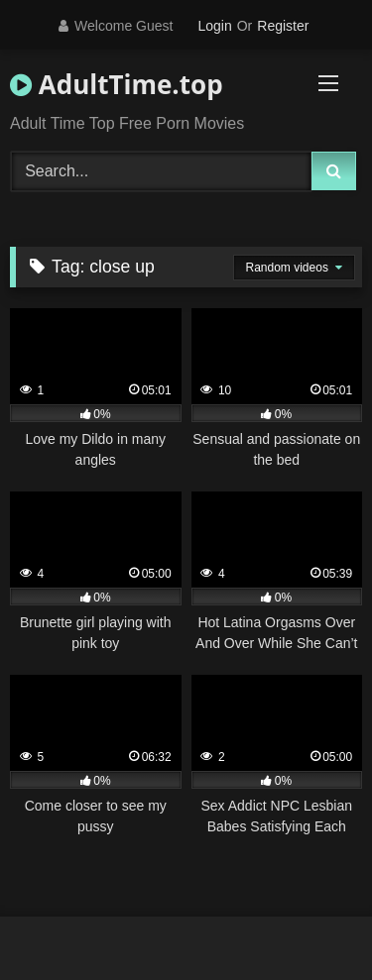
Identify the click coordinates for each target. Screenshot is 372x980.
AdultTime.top (117, 84)
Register (283, 26)
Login (214, 26)
